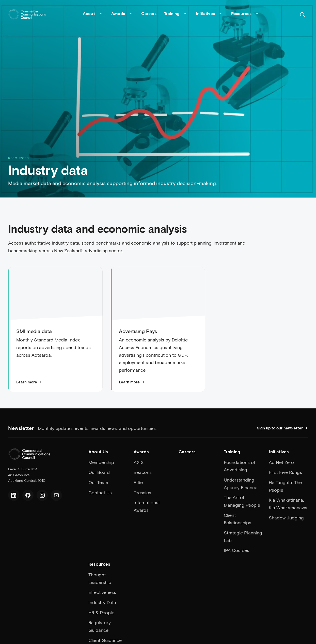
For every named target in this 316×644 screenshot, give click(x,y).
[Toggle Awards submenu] (131, 14)
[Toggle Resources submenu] (257, 14)
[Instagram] (42, 495)
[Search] (302, 14)
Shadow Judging (286, 518)
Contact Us (100, 492)
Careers (149, 13)
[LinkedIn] (14, 495)
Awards (118, 13)
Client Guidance (105, 640)
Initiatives (205, 13)
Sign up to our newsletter (282, 428)
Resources (241, 13)
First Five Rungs (285, 472)
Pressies (142, 492)
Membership (101, 462)
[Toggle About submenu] (101, 14)
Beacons (143, 472)
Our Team (98, 482)
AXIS (139, 462)
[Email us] (56, 495)
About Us (98, 452)
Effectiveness (102, 592)
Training (172, 13)
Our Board (99, 472)
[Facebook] (28, 495)
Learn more (29, 382)
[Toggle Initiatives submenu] (220, 14)
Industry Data (102, 602)
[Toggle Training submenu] (185, 14)
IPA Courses (236, 550)
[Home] (27, 14)
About (89, 13)
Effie (138, 482)
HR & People (101, 612)
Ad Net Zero (281, 462)
